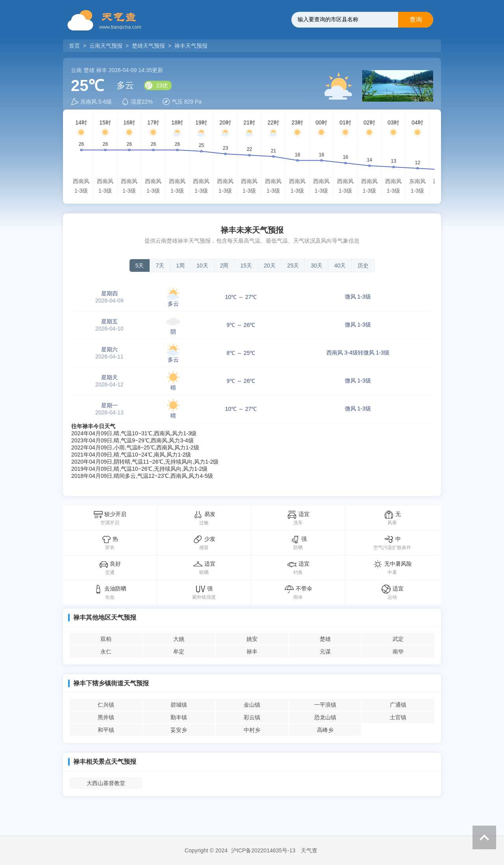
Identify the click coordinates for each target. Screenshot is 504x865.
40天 (340, 265)
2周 (224, 265)
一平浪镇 (325, 705)
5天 (140, 265)
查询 (416, 19)
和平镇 (106, 730)
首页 (75, 46)
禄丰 (252, 652)
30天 (317, 265)
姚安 (252, 639)
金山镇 (252, 705)
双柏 (106, 639)
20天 (270, 265)
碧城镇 (179, 705)
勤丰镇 (179, 717)
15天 (246, 265)
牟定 (179, 652)
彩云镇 (252, 717)
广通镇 (398, 705)
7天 (160, 265)
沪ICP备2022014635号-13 (263, 850)
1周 (180, 265)
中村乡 (252, 730)
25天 (293, 265)
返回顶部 (484, 837)
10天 (202, 265)
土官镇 (398, 717)
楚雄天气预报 (148, 46)
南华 (398, 652)
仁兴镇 (106, 705)
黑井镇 (106, 717)
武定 (398, 639)
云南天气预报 (106, 46)
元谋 (325, 652)
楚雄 (325, 639)
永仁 (106, 652)
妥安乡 (179, 730)
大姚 (179, 639)
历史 (363, 265)
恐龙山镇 (325, 717)
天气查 (309, 850)
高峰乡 (325, 730)
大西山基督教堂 (106, 783)
